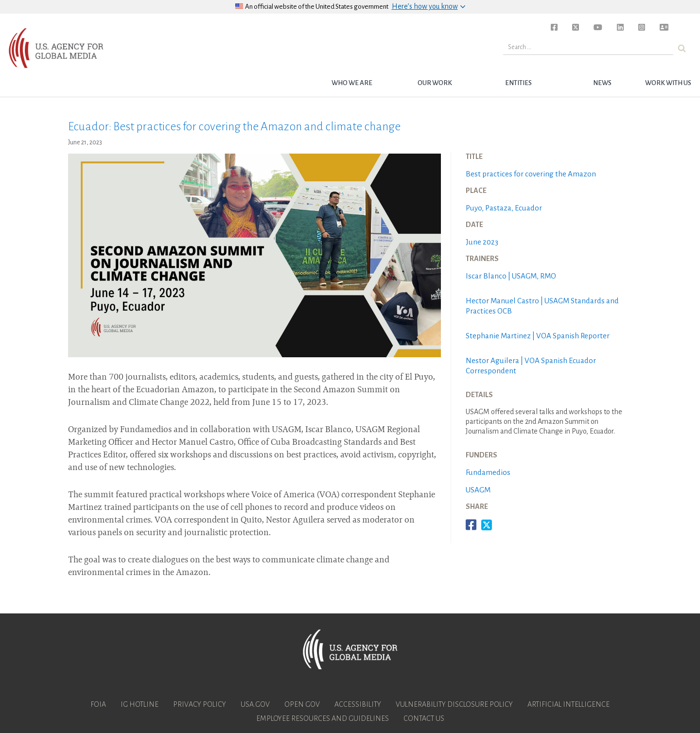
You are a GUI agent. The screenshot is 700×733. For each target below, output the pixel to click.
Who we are (352, 83)
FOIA (98, 704)
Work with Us (668, 83)
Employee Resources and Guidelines (323, 718)
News (602, 83)
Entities (518, 83)
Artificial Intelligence (569, 704)
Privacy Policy (200, 704)
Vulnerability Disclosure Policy (454, 704)
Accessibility (358, 704)
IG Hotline (140, 704)
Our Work (435, 83)
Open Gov (302, 704)
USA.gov (255, 704)
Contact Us (424, 718)
